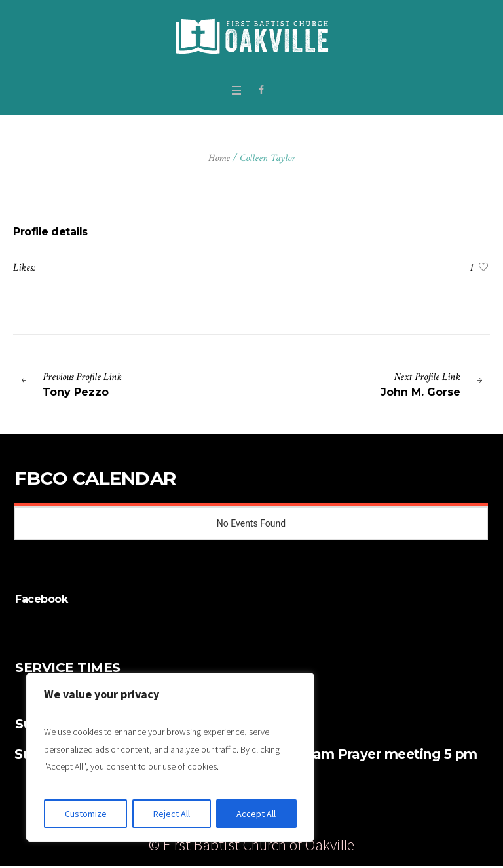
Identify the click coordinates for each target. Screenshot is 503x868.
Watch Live (427, 826)
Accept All (256, 814)
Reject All (172, 814)
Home (219, 158)
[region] (170, 757)
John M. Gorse (420, 392)
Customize (86, 814)
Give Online (362, 826)
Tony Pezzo (76, 392)
